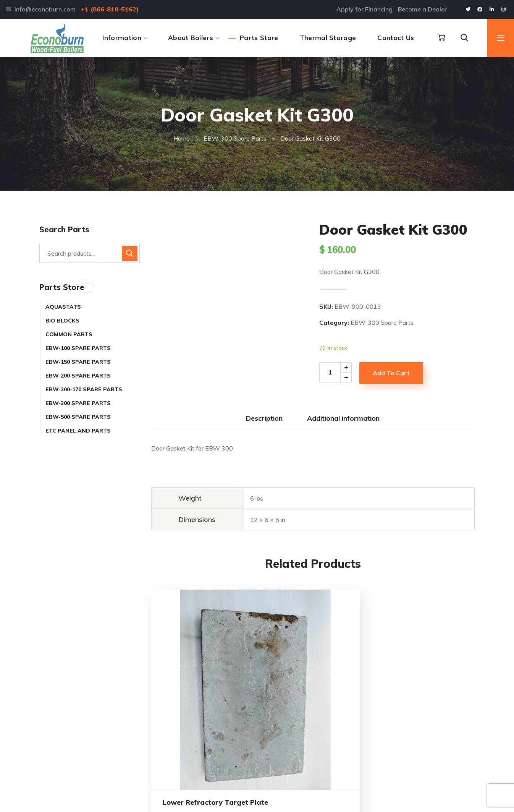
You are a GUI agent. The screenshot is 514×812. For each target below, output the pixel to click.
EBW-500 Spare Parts (78, 417)
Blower (426, 653)
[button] (441, 37)
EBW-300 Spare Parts (235, 138)
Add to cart (391, 373)
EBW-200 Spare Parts (78, 376)
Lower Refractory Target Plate (184, 710)
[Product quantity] (338, 373)
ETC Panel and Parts (78, 431)
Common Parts (69, 334)
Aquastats (63, 307)
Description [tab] (264, 418)
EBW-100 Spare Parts (78, 348)
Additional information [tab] (343, 418)
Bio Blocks (62, 321)
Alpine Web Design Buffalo (220, 799)
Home (182, 138)
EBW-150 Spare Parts (78, 362)
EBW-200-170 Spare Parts (84, 389)
